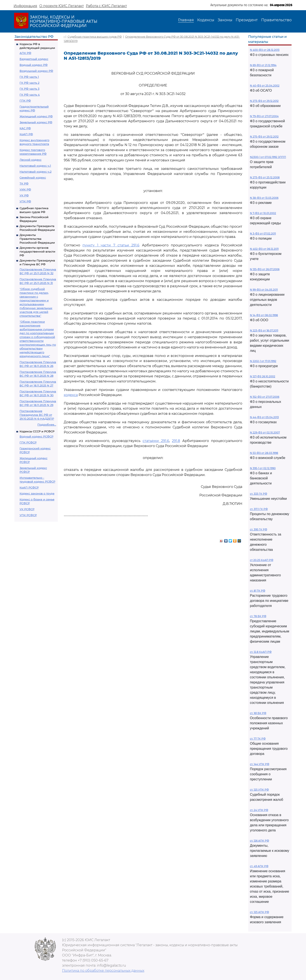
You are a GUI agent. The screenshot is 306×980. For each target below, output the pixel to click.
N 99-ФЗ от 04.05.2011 (264, 290)
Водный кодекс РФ (34, 65)
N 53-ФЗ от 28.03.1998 (264, 453)
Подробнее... (47, 425)
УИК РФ (25, 189)
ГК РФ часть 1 (29, 77)
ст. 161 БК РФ (258, 713)
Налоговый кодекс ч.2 (35, 172)
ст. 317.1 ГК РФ (259, 509)
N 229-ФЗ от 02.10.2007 (265, 432)
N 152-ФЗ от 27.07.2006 (265, 397)
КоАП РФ (26, 134)
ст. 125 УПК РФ (259, 790)
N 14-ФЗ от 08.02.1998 (264, 315)
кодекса (71, 395)
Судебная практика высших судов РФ (95, 37)
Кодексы (206, 20)
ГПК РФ (25, 101)
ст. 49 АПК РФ (259, 866)
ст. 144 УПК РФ (260, 764)
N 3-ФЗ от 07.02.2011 (263, 234)
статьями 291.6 (156, 441)
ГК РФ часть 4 (30, 95)
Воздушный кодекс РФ (36, 71)
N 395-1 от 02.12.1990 (263, 468)
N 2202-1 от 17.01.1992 (263, 361)
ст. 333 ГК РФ (259, 494)
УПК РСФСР (28, 515)
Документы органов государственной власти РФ (37, 251)
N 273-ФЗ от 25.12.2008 (265, 177)
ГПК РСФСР (28, 442)
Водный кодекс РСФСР (36, 436)
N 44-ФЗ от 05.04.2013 (264, 417)
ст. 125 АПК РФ (259, 912)
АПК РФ (25, 53)
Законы (225, 20)
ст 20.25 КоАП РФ (262, 560)
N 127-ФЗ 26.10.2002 (263, 376)
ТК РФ (24, 183)
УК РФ (24, 195)
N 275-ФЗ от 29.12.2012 (264, 137)
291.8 (176, 441)
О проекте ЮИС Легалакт (62, 6)
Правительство (276, 20)
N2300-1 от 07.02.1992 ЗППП (268, 157)
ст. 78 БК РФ (258, 616)
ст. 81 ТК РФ (258, 591)
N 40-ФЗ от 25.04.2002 (265, 86)
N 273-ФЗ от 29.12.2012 (264, 101)
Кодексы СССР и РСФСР (37, 431)
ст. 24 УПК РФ (259, 810)
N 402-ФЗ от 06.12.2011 (264, 249)
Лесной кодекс (30, 160)
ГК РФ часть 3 (29, 89)
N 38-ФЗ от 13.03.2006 (264, 198)
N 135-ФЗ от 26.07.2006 (265, 269)
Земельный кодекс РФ (36, 122)
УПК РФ (25, 201)
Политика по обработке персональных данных (103, 971)
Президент (247, 20)
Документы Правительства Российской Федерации (37, 239)
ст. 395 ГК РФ (259, 529)
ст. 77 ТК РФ (258, 739)
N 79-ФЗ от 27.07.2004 (264, 116)
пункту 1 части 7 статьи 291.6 (111, 245)
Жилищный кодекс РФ (36, 116)
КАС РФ (25, 128)
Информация (25, 6)
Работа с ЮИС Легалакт (106, 6)
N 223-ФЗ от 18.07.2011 (264, 330)
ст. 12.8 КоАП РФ (261, 652)
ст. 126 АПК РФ (259, 841)
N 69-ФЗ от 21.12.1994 (263, 65)
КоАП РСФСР (29, 487)
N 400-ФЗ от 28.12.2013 (265, 50)
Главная (186, 20)
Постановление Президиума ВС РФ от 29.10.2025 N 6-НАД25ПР (37, 415)
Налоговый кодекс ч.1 (35, 166)
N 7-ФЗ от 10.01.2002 (263, 213)
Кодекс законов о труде (37, 493)
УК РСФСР (27, 509)
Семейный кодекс (33, 178)
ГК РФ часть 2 (29, 83)
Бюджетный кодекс (34, 59)
